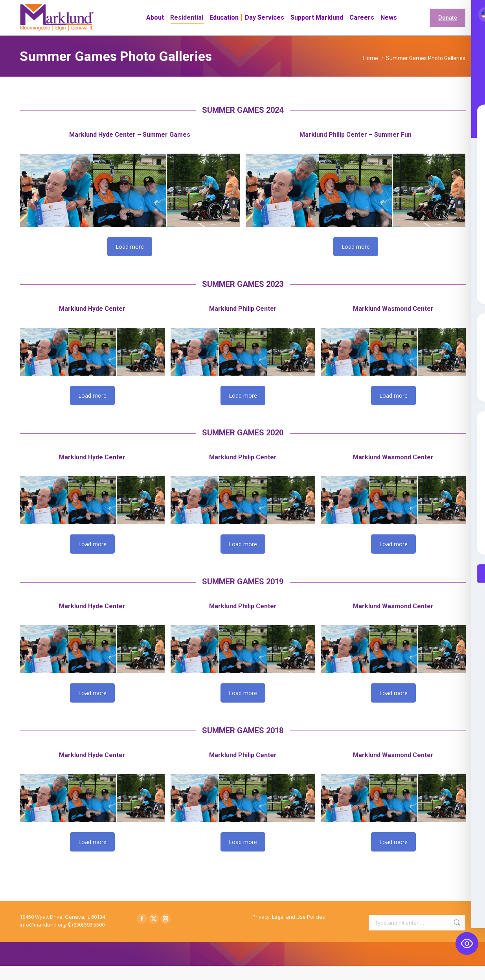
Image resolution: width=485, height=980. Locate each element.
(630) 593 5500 (88, 939)
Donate (448, 32)
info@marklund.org (43, 939)
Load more (130, 261)
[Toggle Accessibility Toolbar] (467, 943)
